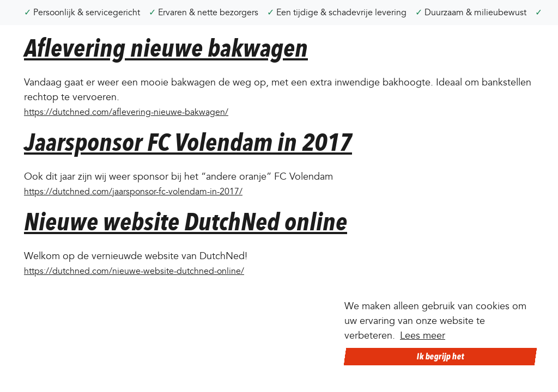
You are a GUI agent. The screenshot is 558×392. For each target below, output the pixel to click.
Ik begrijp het (440, 356)
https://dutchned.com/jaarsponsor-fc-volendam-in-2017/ (133, 192)
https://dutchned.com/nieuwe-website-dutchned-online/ (134, 271)
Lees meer (423, 336)
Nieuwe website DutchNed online (186, 222)
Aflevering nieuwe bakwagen (166, 48)
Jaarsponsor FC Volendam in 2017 (188, 142)
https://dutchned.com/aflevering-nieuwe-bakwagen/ (126, 112)
